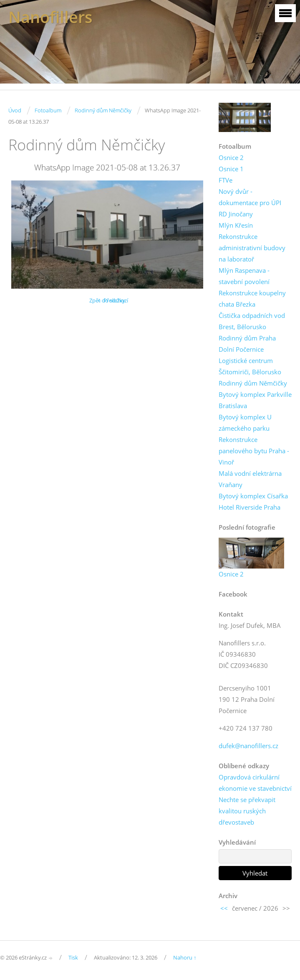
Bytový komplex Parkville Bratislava (255, 400)
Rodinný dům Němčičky (103, 110)
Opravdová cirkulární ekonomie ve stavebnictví (255, 783)
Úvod (15, 110)
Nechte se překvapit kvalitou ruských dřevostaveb (247, 811)
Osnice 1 (231, 169)
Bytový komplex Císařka (253, 496)
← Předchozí (112, 300)
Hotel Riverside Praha (250, 507)
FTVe (226, 180)
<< (224, 908)
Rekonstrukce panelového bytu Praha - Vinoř (254, 451)
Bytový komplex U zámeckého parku (245, 423)
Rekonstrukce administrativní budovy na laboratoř (252, 248)
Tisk (73, 957)
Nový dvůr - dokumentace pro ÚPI (250, 197)
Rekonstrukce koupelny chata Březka (252, 298)
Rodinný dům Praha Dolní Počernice (247, 344)
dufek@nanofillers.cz (248, 746)
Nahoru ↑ (185, 957)
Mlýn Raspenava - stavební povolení (244, 276)
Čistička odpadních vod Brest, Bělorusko (252, 321)
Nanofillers (50, 17)
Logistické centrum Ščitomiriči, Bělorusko (250, 366)
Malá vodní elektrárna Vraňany (250, 479)
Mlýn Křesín (236, 225)
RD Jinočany (236, 214)
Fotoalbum (48, 110)
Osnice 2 (231, 157)
